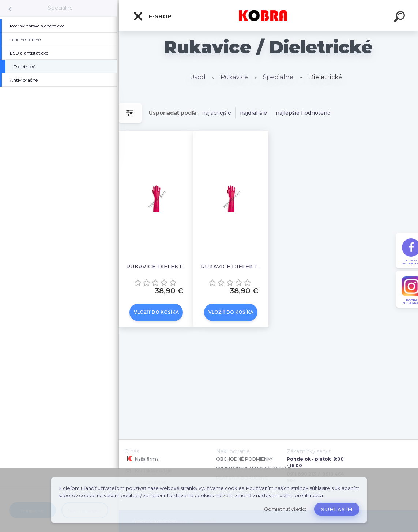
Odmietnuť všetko (285, 509)
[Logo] (269, 16)
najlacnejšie (217, 113)
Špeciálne (60, 8)
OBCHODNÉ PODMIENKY (244, 459)
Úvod (198, 77)
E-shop (152, 16)
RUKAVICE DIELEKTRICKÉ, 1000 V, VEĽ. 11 (158, 266)
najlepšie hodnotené (303, 113)
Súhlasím (337, 509)
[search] (400, 18)
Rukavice (234, 77)
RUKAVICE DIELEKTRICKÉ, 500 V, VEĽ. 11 (232, 266)
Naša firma (142, 459)
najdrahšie (253, 113)
